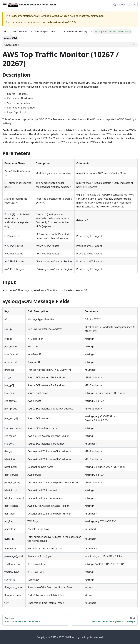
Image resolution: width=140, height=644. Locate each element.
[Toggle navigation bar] (5, 5)
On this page (12, 45)
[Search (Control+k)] (125, 5)
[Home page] (5, 32)
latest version (58, 22)
